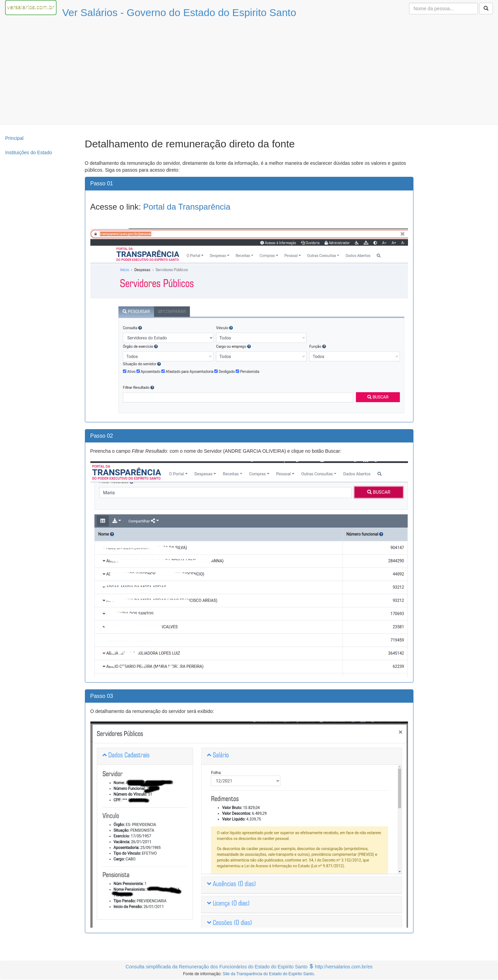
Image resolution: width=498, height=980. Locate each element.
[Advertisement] (249, 73)
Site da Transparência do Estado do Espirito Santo (268, 974)
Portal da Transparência (187, 207)
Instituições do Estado (29, 153)
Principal (14, 138)
